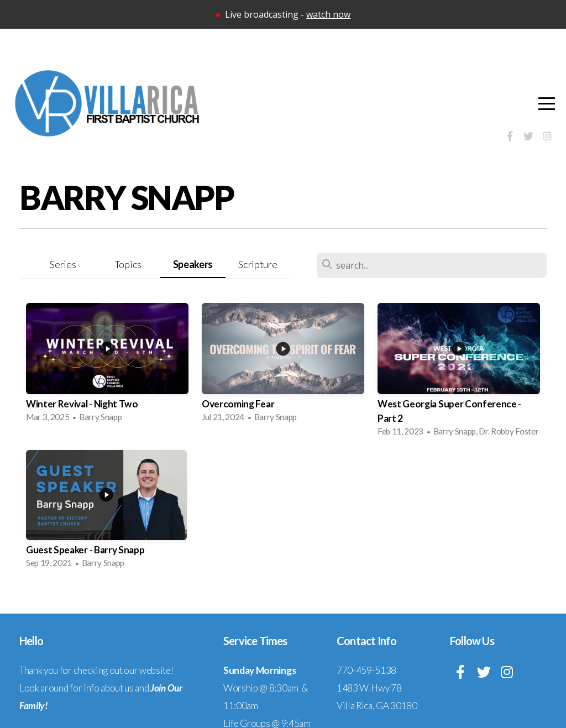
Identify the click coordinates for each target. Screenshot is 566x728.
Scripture (258, 264)
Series (63, 264)
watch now (328, 14)
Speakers (193, 264)
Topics (128, 264)
